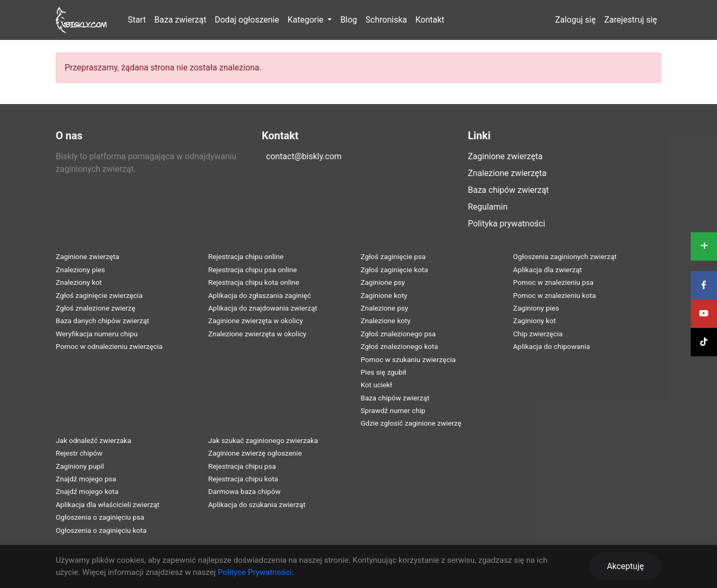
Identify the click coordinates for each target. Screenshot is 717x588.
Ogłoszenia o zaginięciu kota (101, 530)
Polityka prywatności (506, 224)
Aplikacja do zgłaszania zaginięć (260, 295)
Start (137, 20)
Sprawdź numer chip (393, 410)
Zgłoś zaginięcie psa (393, 256)
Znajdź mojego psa (86, 479)
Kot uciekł (376, 385)
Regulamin (488, 207)
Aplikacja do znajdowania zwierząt (263, 308)
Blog (349, 20)
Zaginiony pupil (80, 466)
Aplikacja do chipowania (551, 346)
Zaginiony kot (534, 321)
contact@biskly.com (304, 156)
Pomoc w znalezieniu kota (555, 295)
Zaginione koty (384, 295)
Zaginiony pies (536, 308)
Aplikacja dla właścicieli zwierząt (107, 504)
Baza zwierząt (181, 20)
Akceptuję (625, 566)
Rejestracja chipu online (246, 256)
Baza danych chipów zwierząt (103, 321)
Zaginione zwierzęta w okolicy (255, 321)
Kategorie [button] (306, 20)
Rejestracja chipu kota (243, 479)
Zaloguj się (576, 20)
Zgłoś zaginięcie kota (394, 270)
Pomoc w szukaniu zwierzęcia (408, 359)
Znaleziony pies (80, 270)
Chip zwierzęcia (538, 334)
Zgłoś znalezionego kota (399, 346)
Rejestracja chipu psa (242, 466)
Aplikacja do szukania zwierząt (257, 504)
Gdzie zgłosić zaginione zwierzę (411, 423)
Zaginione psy (383, 282)
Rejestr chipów (79, 453)
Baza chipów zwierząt (508, 190)
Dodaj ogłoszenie (247, 20)
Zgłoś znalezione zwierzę (95, 308)
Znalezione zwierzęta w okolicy (257, 334)
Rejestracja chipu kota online (254, 282)
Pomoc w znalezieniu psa (553, 282)
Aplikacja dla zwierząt (547, 270)
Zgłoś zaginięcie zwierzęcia (99, 295)
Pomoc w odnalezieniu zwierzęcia (109, 346)
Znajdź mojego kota (87, 491)
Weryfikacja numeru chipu (97, 334)
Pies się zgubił (383, 372)
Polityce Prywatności (255, 572)
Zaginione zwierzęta (505, 156)
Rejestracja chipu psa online (253, 270)
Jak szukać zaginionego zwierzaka (263, 440)
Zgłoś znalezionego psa (398, 334)
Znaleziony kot (79, 282)
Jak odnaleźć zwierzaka (94, 440)
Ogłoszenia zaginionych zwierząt (565, 256)
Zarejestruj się (631, 20)
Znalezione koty (386, 321)
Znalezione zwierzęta (507, 173)
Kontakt (430, 20)
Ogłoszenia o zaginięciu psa (100, 517)
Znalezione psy (385, 308)
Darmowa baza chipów (244, 491)
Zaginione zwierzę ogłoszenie (255, 453)
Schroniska (386, 20)
